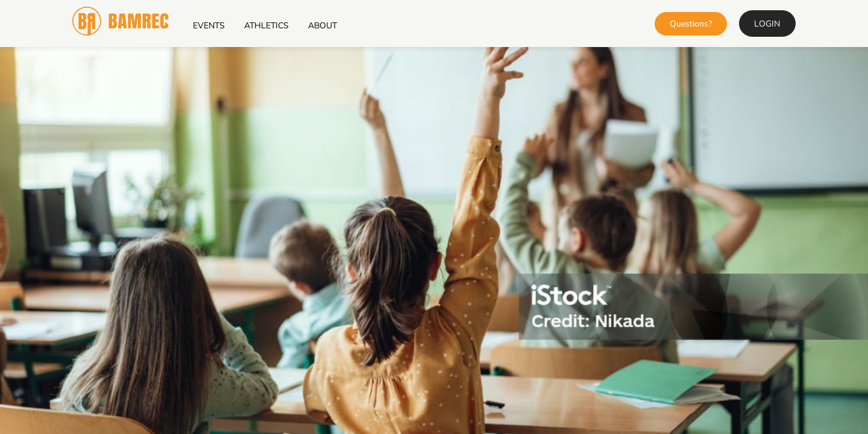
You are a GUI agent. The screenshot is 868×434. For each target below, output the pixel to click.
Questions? (691, 24)
